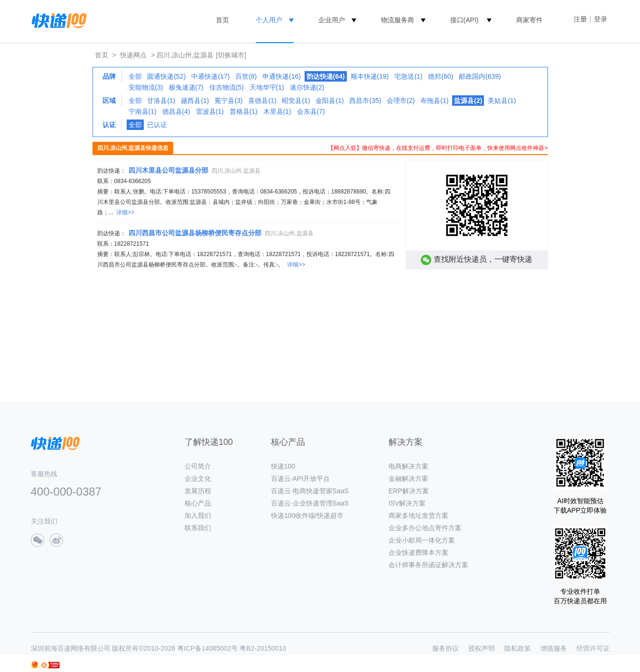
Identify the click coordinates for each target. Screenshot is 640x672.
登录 (601, 19)
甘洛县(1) (161, 101)
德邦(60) (441, 76)
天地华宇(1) (267, 87)
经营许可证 (593, 648)
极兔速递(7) (186, 87)
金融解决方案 (408, 479)
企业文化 (198, 479)
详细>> (125, 212)
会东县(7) (311, 111)
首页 (223, 20)
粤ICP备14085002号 (208, 648)
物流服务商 (398, 20)
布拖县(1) (434, 101)
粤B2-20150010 (263, 648)
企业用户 (332, 20)
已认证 (157, 125)
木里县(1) (277, 111)
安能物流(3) (146, 87)
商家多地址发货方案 (418, 516)
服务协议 (445, 648)
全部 (135, 76)
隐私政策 (518, 648)
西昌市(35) (365, 101)
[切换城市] (231, 55)
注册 (580, 19)
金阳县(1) (329, 101)
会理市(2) (401, 101)
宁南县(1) (143, 111)
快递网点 (133, 55)
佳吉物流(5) (227, 87)
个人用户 (269, 20)
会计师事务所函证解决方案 (428, 565)
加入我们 (198, 516)
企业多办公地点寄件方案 (425, 528)
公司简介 (198, 466)
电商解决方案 (408, 466)
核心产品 (198, 503)
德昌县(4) (176, 111)
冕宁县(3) (228, 101)
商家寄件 (529, 20)
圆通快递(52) (166, 76)
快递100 (283, 466)
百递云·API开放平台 (300, 479)
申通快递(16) (282, 76)
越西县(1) (195, 101)
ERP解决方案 (409, 491)
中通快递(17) (210, 76)
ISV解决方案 (407, 503)
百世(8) (246, 76)
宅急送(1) (408, 76)
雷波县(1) (210, 111)
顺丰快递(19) (370, 76)
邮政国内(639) (480, 76)
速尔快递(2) (307, 87)
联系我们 (198, 528)
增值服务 (554, 648)
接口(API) (464, 20)
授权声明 (482, 648)
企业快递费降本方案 (418, 552)
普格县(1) (244, 111)
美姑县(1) (502, 101)
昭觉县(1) (296, 101)
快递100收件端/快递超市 (307, 516)
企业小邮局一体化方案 (422, 540)
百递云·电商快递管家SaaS (310, 491)
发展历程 (198, 491)
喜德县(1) (262, 101)
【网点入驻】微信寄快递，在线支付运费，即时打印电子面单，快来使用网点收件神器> (438, 148)
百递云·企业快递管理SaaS (310, 503)
